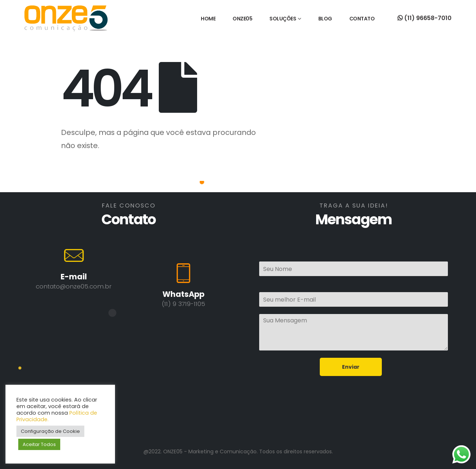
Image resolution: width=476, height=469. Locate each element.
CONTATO (362, 19)
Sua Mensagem (354, 332)
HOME (208, 19)
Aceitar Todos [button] (39, 444)
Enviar (351, 367)
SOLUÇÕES (283, 19)
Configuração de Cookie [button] (50, 431)
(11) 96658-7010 (425, 18)
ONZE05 (242, 19)
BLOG (325, 19)
